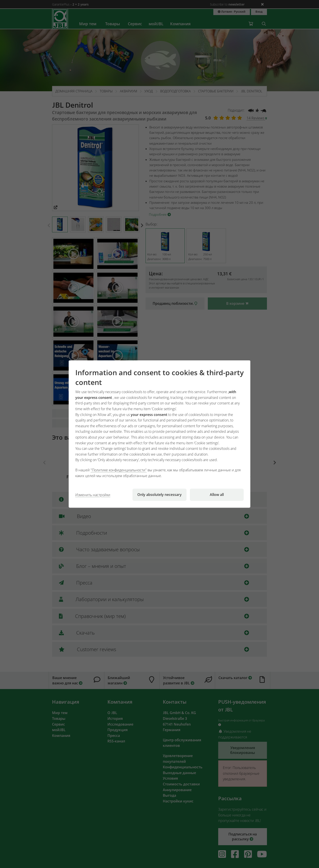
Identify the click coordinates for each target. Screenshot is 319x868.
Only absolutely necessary (159, 495)
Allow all (217, 495)
